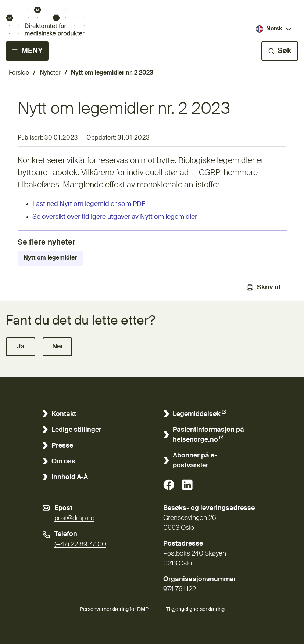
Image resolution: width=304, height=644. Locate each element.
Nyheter (50, 73)
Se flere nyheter (47, 243)
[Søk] (280, 51)
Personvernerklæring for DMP (114, 609)
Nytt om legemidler (50, 258)
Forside (19, 73)
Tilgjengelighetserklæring (195, 608)
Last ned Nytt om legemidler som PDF (89, 204)
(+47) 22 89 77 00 (80, 544)
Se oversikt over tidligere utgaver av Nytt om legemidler (115, 217)
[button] (21, 347)
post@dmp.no (74, 518)
